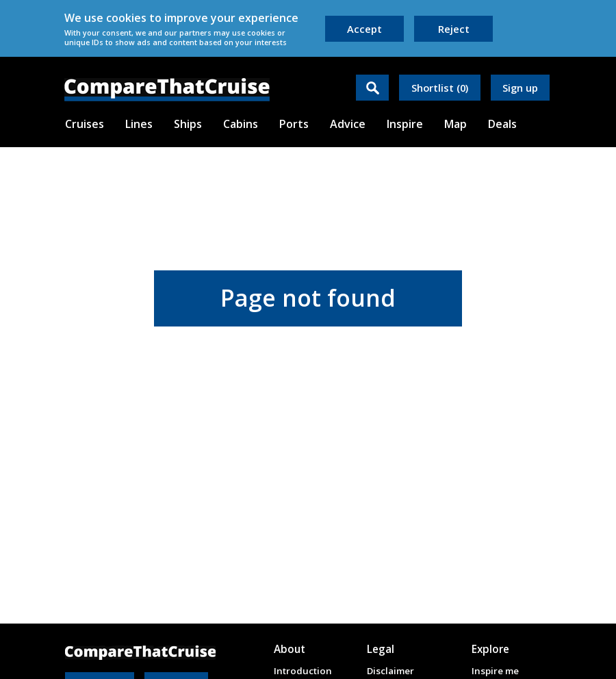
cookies (126, 18)
